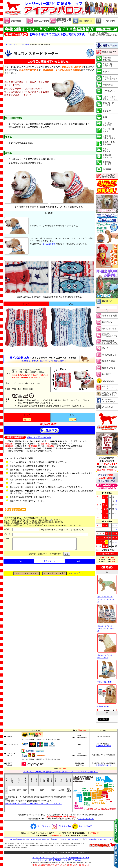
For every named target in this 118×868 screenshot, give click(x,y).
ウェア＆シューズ (23, 44)
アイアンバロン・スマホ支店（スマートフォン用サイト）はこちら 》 (61, 852)
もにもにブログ (82, 826)
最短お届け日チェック (75, 839)
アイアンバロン (10, 44)
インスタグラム (61, 826)
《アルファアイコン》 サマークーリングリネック (107, 627)
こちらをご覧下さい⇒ (86, 819)
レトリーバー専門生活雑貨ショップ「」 (61, 860)
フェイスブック (40, 826)
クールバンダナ (49, 244)
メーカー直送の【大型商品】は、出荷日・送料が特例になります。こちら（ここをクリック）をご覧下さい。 (61, 772)
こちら (50, 520)
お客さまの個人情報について (41, 839)
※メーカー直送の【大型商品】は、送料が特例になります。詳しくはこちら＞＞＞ (34, 803)
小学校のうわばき (107, 705)
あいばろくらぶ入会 (59, 839)
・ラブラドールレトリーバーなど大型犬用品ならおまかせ (61, 858)
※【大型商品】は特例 (103, 746)
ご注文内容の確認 (90, 839)
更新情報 (13, 839)
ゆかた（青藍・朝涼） (107, 681)
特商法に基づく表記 (105, 839)
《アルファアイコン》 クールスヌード (107, 655)
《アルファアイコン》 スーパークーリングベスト (107, 598)
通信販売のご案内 (23, 839)
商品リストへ (49, 563)
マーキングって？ (78, 575)
